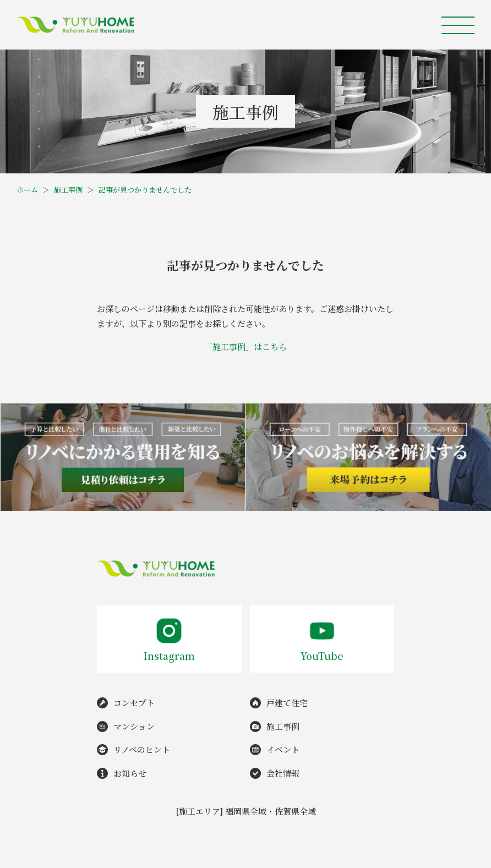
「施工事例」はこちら (245, 346)
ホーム (27, 190)
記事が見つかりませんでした (145, 190)
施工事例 (68, 190)
